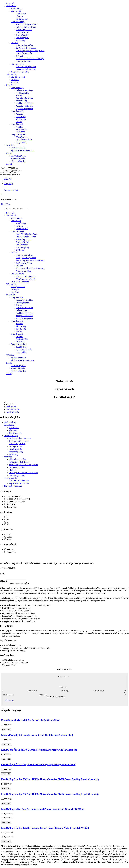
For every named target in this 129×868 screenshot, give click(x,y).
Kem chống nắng (22, 38)
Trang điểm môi (17, 124)
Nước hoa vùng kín (18, 148)
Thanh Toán (6, 204)
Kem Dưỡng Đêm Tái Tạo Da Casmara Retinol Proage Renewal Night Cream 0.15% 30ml (45, 828)
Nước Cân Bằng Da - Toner (27, 24)
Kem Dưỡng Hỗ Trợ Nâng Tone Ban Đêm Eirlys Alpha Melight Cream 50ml (38, 765)
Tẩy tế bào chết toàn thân (26, 69)
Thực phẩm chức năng (20, 72)
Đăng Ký (8, 179)
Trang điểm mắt (17, 111)
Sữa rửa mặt (21, 14)
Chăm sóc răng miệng (24, 45)
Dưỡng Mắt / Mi (22, 32)
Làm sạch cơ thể (17, 64)
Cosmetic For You (11, 190)
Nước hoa (10, 145)
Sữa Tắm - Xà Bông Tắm (26, 67)
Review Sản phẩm (18, 159)
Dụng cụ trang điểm (19, 134)
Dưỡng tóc (15, 80)
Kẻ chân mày (21, 117)
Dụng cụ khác (21, 142)
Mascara (19, 122)
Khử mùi (19, 56)
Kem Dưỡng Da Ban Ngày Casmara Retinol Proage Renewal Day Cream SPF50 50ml (42, 809)
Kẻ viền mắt (21, 119)
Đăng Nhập (9, 184)
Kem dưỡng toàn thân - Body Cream (30, 51)
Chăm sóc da (11, 6)
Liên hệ (9, 164)
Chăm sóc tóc (11, 74)
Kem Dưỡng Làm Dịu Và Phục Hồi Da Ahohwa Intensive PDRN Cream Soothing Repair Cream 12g (50, 779)
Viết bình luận (9, 700)
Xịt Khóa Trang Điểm (24, 109)
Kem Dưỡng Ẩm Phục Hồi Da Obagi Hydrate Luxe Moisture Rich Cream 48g (39, 750)
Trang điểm (10, 85)
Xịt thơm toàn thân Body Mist (22, 150)
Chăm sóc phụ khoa (23, 61)
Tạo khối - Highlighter (25, 103)
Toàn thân (15, 43)
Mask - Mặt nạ (17, 8)
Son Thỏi (19, 127)
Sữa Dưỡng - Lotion (24, 30)
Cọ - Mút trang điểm (24, 140)
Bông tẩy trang (21, 137)
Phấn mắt (19, 114)
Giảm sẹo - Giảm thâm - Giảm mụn (30, 59)
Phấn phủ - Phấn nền (24, 106)
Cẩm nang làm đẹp (18, 161)
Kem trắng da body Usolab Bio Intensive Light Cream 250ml (31, 720)
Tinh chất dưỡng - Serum (26, 27)
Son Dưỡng (20, 132)
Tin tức (9, 153)
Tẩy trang (19, 16)
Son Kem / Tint (22, 129)
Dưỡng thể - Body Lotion (26, 48)
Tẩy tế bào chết (22, 19)
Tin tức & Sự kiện (18, 156)
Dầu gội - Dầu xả (18, 77)
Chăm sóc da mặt (18, 22)
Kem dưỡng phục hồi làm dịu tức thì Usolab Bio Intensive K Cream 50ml (37, 735)
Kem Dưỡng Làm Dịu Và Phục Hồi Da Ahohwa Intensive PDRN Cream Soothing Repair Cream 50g (50, 794)
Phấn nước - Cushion (24, 90)
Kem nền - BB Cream (24, 98)
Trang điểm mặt (17, 88)
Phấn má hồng (21, 101)
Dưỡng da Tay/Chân (24, 53)
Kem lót (19, 95)
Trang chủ (10, 3)
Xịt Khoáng (20, 40)
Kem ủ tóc (15, 82)
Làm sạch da (16, 11)
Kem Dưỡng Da (22, 35)
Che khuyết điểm (22, 93)
